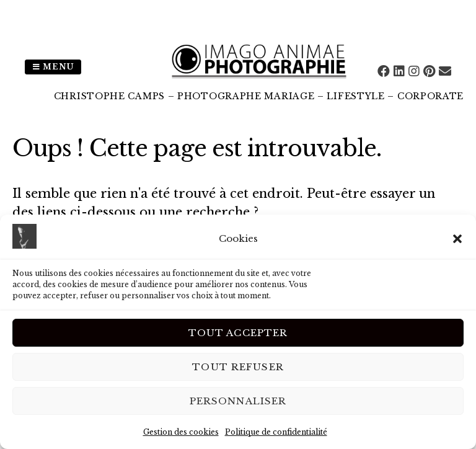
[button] (457, 239)
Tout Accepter (238, 333)
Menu (53, 67)
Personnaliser (238, 401)
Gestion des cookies (181, 432)
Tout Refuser (238, 367)
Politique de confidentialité (276, 432)
